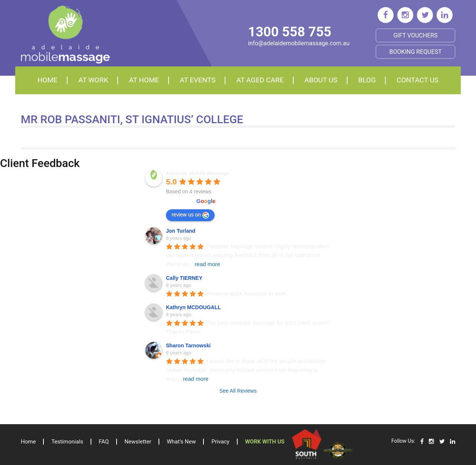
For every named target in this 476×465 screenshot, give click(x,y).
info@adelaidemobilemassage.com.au (299, 43)
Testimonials (67, 442)
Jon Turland (181, 231)
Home (48, 80)
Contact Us (418, 80)
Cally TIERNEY (184, 278)
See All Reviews (238, 391)
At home (144, 80)
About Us (321, 80)
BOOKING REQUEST (415, 52)
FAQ (104, 442)
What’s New (181, 442)
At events (198, 80)
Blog (367, 80)
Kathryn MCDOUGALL (193, 307)
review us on (190, 215)
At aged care (260, 80)
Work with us (265, 442)
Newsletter (138, 442)
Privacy (220, 442)
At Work (93, 80)
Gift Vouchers (415, 35)
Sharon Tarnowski (188, 346)
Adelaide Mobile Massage (198, 173)
